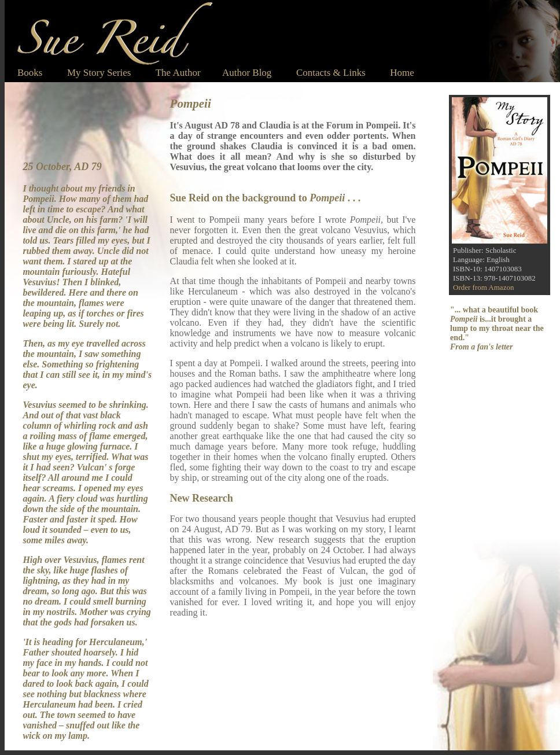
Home (390, 73)
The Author (178, 73)
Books (30, 73)
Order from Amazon (483, 287)
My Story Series (99, 73)
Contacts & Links (331, 73)
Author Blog (247, 73)
